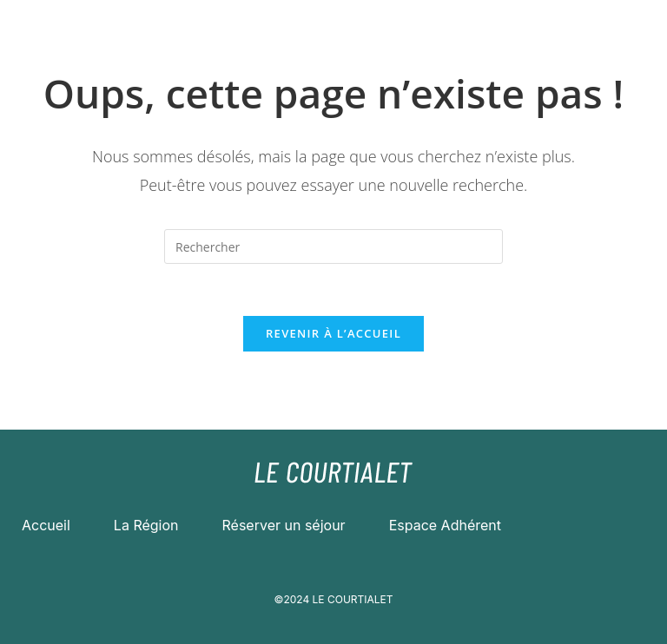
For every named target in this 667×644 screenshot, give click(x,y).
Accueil (46, 525)
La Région (146, 525)
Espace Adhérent (445, 525)
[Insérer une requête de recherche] (333, 246)
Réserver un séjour (284, 525)
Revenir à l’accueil (333, 333)
